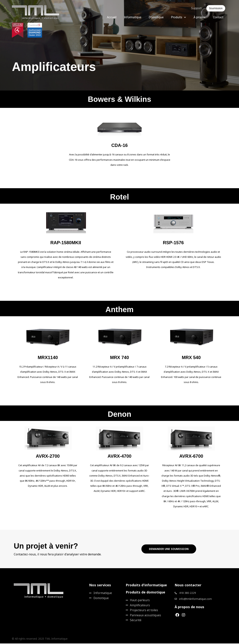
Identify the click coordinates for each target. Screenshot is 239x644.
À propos (199, 17)
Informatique (133, 17)
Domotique (156, 17)
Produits (178, 17)
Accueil (112, 17)
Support (196, 8)
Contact (218, 17)
